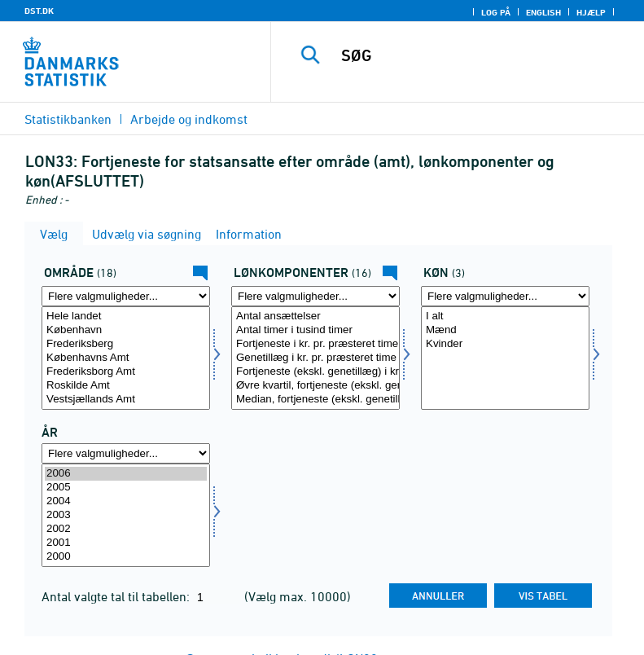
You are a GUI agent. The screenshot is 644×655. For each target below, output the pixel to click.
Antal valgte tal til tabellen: (117, 596)
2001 (126, 543)
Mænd (505, 330)
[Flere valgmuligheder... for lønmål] (315, 296)
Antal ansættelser (315, 317)
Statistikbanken (68, 119)
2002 (126, 529)
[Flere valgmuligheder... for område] (126, 296)
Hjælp (591, 12)
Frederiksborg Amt (126, 372)
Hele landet (126, 317)
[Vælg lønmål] (315, 358)
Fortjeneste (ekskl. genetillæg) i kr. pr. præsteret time (315, 372)
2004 (126, 501)
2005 (126, 488)
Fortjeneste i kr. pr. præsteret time (315, 344)
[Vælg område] (126, 358)
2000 (126, 557)
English (543, 12)
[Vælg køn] (505, 358)
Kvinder (505, 344)
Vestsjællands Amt (126, 400)
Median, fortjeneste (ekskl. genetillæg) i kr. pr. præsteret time (315, 400)
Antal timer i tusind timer (315, 330)
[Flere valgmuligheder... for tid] (126, 453)
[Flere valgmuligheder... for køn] (505, 296)
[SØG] (482, 55)
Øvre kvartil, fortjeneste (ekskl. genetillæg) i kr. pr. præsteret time (315, 386)
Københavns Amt (126, 358)
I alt (505, 317)
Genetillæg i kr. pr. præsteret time (315, 358)
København (126, 330)
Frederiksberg (126, 344)
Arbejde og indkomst (189, 119)
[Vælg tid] (126, 515)
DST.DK (39, 11)
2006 (126, 474)
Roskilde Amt (126, 386)
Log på (496, 12)
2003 (126, 515)
